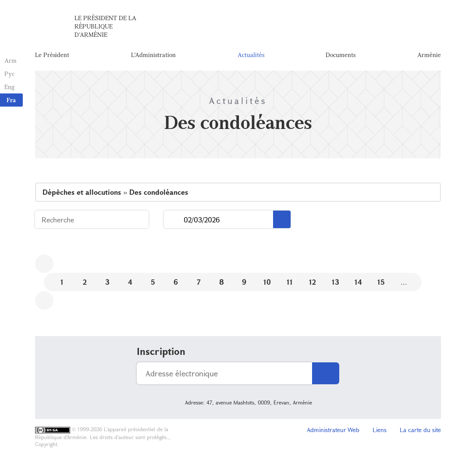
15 (381, 282)
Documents (341, 55)
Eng (9, 87)
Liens (380, 430)
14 (358, 282)
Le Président (52, 55)
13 (336, 282)
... (174, 220)
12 (313, 282)
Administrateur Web (333, 430)
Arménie (429, 55)
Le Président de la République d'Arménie (105, 26)
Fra (11, 100)
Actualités (251, 55)
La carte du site (420, 430)
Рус (9, 73)
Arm (11, 60)
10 (267, 282)
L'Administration (153, 55)
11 (290, 282)
